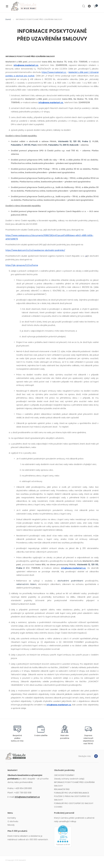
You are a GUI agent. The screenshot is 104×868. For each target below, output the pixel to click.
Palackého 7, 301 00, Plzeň (24, 145)
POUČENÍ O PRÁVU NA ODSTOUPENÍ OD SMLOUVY (72, 798)
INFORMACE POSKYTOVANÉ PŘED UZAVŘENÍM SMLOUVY (74, 784)
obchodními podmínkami (70, 581)
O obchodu (13, 821)
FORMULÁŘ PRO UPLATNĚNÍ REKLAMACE (72, 793)
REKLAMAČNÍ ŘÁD (62, 789)
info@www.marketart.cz (27, 797)
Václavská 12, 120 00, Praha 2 (74, 141)
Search (84, 6)
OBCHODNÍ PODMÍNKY (64, 775)
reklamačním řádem (26, 584)
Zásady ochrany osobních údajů (69, 779)
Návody (11, 825)
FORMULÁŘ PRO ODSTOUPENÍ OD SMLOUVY (74, 803)
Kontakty (12, 818)
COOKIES (58, 807)
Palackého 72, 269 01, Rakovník (63, 145)
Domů (8, 19)
